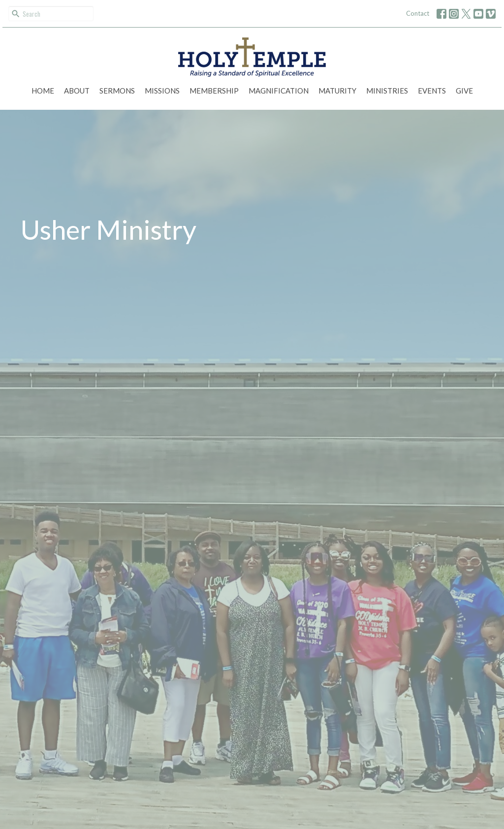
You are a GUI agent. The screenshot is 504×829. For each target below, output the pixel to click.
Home (43, 91)
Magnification (279, 91)
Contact (418, 13)
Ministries (387, 91)
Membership (214, 91)
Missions (162, 91)
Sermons (117, 91)
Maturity (337, 91)
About (77, 91)
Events (432, 91)
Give (464, 91)
